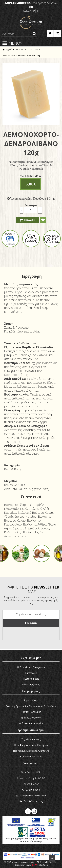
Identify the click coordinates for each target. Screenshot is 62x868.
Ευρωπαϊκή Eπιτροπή (31, 756)
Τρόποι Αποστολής (31, 718)
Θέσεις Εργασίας (31, 684)
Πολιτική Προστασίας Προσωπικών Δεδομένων (31, 706)
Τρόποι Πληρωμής (31, 712)
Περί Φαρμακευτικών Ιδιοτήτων (31, 745)
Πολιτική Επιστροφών (31, 723)
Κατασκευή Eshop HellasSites (31, 865)
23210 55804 (31, 790)
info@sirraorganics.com (31, 795)
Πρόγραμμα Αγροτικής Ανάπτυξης (31, 751)
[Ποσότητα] (31, 210)
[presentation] (28, 634)
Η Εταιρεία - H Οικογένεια (31, 667)
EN (38, 11)
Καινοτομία (31, 673)
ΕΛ (34, 11)
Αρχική (7, 49)
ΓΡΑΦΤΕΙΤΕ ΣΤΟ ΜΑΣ (32, 589)
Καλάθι (28, 220)
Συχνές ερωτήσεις (31, 739)
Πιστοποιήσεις (31, 679)
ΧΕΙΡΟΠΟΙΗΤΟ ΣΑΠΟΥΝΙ (27, 49)
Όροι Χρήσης (31, 700)
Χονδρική (27, 11)
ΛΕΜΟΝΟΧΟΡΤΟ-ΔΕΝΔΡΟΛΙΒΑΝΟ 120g (21, 55)
